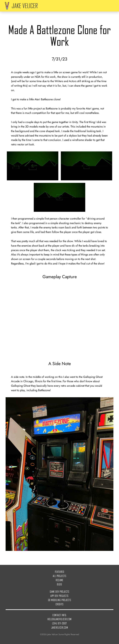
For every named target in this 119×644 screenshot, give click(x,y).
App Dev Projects (59, 596)
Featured (59, 572)
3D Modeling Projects (59, 600)
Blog (59, 584)
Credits (60, 604)
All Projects (59, 576)
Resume (59, 580)
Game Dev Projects (60, 592)
